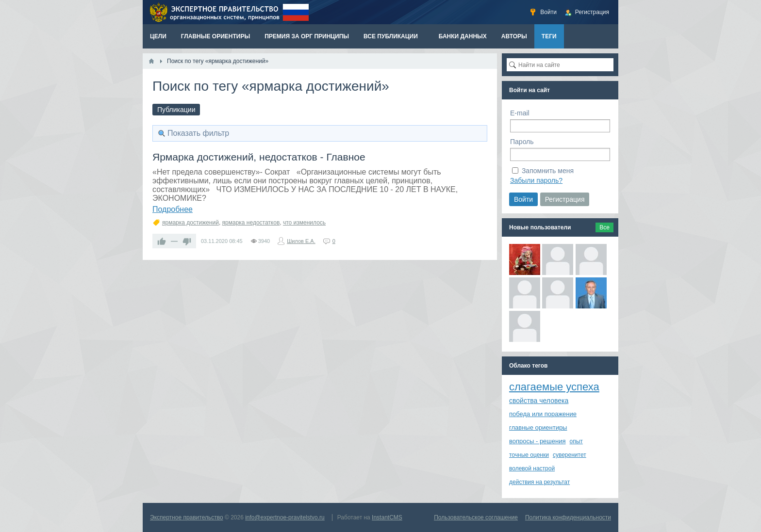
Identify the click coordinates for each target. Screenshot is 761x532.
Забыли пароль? (536, 180)
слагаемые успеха (554, 387)
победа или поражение (543, 414)
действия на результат (539, 482)
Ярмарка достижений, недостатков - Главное (259, 157)
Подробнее (173, 209)
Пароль (522, 142)
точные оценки (529, 455)
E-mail (520, 113)
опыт (576, 441)
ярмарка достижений (190, 223)
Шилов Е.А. (301, 241)
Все (604, 227)
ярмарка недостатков (251, 223)
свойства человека (539, 401)
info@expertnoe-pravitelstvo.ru (285, 517)
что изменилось (304, 223)
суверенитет (570, 455)
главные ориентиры (538, 427)
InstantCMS (387, 517)
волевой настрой (532, 468)
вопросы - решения (538, 441)
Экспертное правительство (187, 517)
